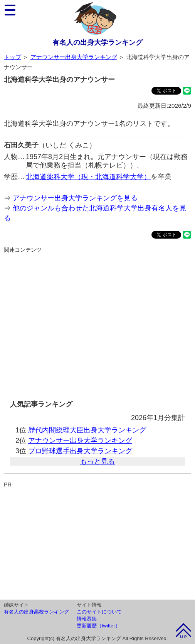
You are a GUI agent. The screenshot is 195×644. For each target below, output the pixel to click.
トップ (13, 57)
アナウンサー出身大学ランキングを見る (75, 198)
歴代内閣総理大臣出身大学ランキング (87, 430)
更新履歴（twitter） (98, 626)
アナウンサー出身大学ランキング (74, 57)
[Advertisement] (97, 320)
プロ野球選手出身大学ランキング (80, 451)
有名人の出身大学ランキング (97, 42)
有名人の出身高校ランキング (36, 612)
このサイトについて (99, 612)
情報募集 (87, 619)
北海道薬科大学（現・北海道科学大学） (88, 177)
